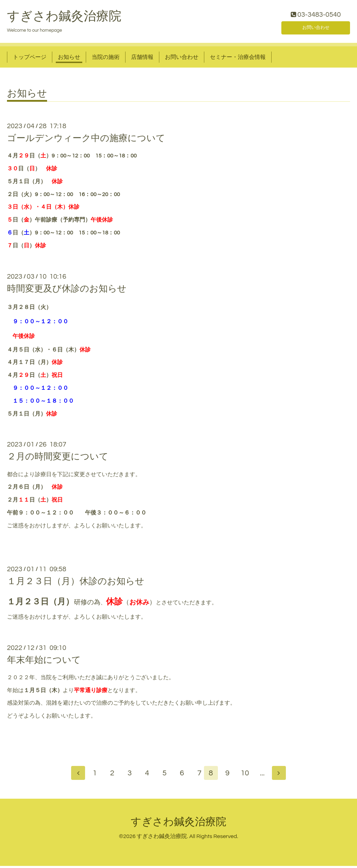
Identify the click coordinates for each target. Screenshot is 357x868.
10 (248, 775)
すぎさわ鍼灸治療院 (64, 18)
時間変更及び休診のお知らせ (67, 290)
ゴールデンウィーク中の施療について (86, 140)
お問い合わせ (316, 28)
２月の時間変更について (58, 458)
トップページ (30, 59)
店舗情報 (142, 59)
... (265, 775)
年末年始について (44, 661)
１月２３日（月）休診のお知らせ (76, 583)
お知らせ (69, 59)
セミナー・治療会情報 (238, 59)
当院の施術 (106, 59)
